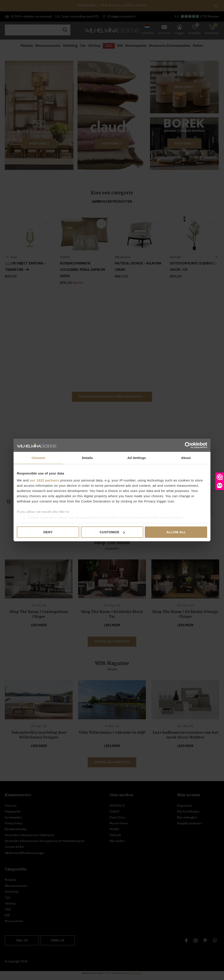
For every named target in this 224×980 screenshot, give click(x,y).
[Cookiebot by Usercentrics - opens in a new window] (188, 445)
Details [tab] (87, 458)
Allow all (176, 532)
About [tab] (186, 458)
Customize (112, 532)
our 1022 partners (44, 480)
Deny (48, 532)
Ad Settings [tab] (136, 458)
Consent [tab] (38, 458)
